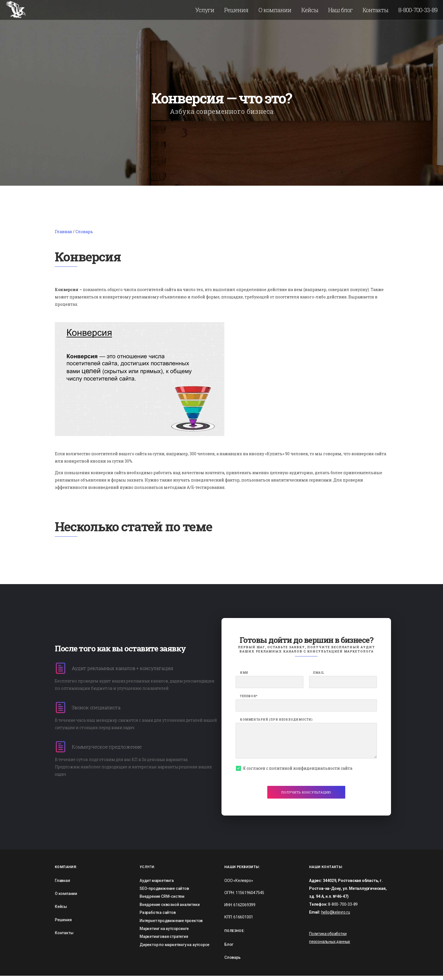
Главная (63, 236)
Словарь (84, 236)
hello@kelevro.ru (336, 916)
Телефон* (249, 700)
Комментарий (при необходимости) (276, 724)
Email (319, 677)
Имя (244, 677)
